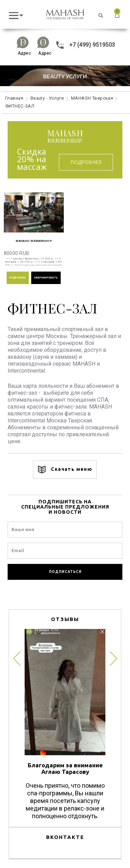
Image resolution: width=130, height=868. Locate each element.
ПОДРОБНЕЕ (18, 278)
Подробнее (86, 162)
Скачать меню (65, 470)
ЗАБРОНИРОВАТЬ (46, 278)
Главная (14, 98)
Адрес (24, 53)
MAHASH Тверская (92, 98)
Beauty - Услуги (47, 98)
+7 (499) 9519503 (85, 45)
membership (65, 136)
